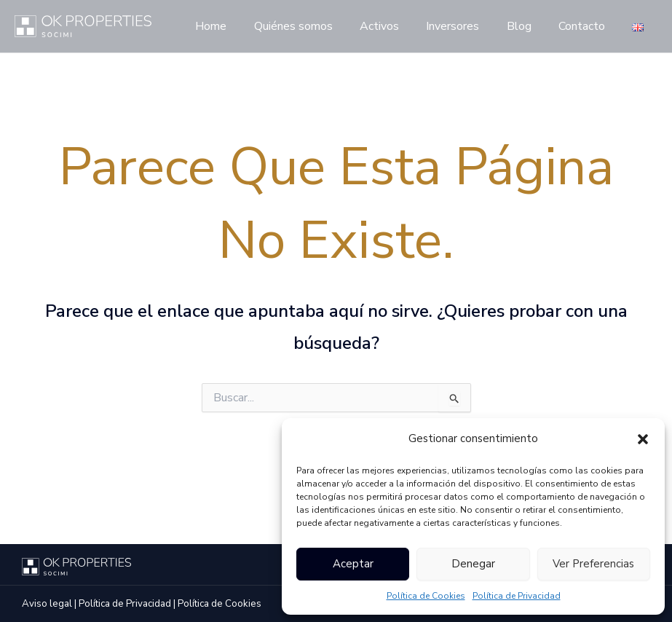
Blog (529, 26)
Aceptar (353, 564)
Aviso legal (47, 604)
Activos (397, 26)
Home (236, 26)
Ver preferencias (593, 564)
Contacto (588, 26)
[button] (643, 439)
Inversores (466, 26)
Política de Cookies (426, 596)
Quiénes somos (315, 26)
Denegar (473, 564)
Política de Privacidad (517, 596)
